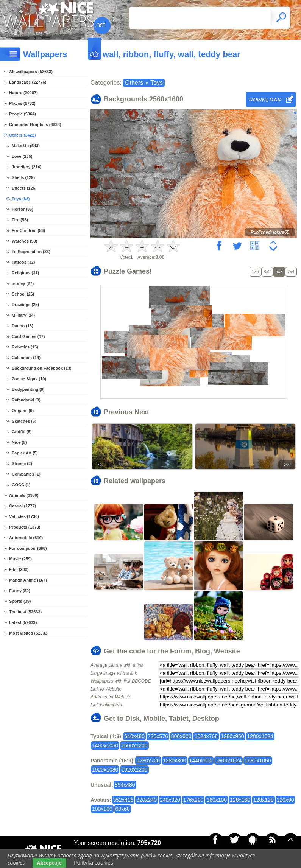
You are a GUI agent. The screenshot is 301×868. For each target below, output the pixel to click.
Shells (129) (23, 177)
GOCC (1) (21, 485)
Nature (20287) (23, 93)
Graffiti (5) (22, 432)
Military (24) (23, 315)
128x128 (264, 800)
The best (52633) (25, 612)
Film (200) (19, 569)
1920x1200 (134, 770)
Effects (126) (24, 188)
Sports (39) (20, 601)
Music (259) (20, 559)
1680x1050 (258, 761)
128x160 (240, 800)
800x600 (181, 736)
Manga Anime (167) (28, 580)
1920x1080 (105, 770)
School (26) (23, 294)
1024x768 (206, 736)
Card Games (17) (28, 336)
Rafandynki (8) (26, 400)
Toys (157, 83)
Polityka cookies (94, 863)
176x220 (193, 800)
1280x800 (175, 761)
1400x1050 (105, 745)
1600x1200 (134, 745)
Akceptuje (49, 863)
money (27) (23, 283)
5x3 (279, 272)
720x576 (158, 736)
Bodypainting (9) (28, 389)
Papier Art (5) (25, 453)
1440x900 (201, 761)
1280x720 (148, 761)
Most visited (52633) (29, 633)
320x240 (147, 800)
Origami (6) (23, 411)
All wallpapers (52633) (31, 72)
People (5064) (23, 114)
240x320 (170, 800)
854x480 (125, 785)
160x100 (217, 800)
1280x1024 (260, 736)
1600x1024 (228, 761)
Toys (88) (21, 199)
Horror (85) (23, 209)
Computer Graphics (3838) (35, 124)
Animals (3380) (24, 495)
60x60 (123, 809)
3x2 (267, 272)
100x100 (102, 809)
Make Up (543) (26, 146)
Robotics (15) (25, 347)
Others (134, 83)
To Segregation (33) (31, 252)
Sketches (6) (24, 421)
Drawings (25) (25, 305)
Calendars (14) (26, 358)
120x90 (285, 800)
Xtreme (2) (22, 464)
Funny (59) (20, 591)
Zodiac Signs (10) (29, 379)
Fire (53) (20, 220)
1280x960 (232, 736)
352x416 (123, 800)
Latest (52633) (23, 622)
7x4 (291, 272)
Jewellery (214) (27, 167)
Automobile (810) (26, 538)
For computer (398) (28, 548)
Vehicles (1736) (24, 516)
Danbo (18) (23, 326)
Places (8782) (22, 103)
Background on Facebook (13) (42, 368)
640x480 (134, 736)
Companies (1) (26, 474)
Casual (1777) (23, 506)
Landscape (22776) (28, 82)
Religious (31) (25, 273)
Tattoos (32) (23, 262)
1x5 (255, 272)
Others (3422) (22, 135)
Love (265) (22, 156)
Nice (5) (19, 442)
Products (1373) (25, 527)
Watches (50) (24, 241)
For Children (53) (28, 230)
